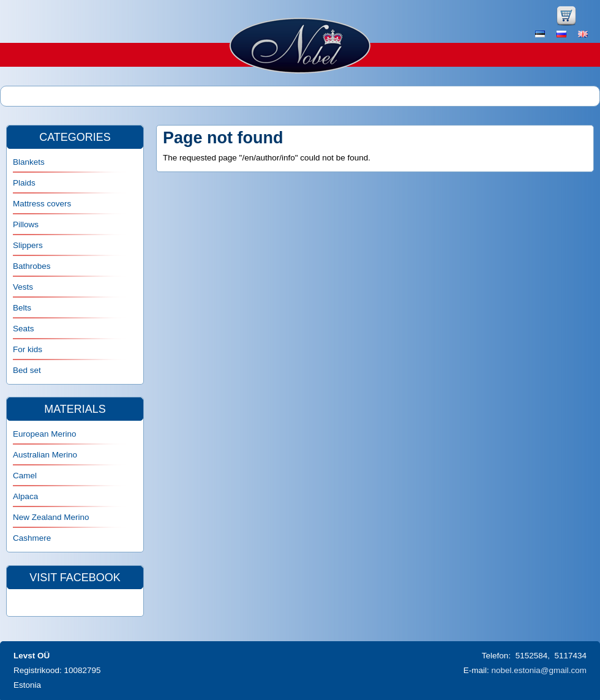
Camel (25, 476)
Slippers (28, 245)
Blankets (29, 162)
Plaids (24, 183)
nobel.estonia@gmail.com (539, 670)
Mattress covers (42, 204)
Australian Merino (45, 455)
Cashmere (32, 538)
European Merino (45, 434)
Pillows (26, 224)
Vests (23, 287)
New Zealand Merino (51, 517)
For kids (28, 349)
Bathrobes (32, 266)
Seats (24, 329)
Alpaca (25, 496)
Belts (22, 308)
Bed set (27, 370)
